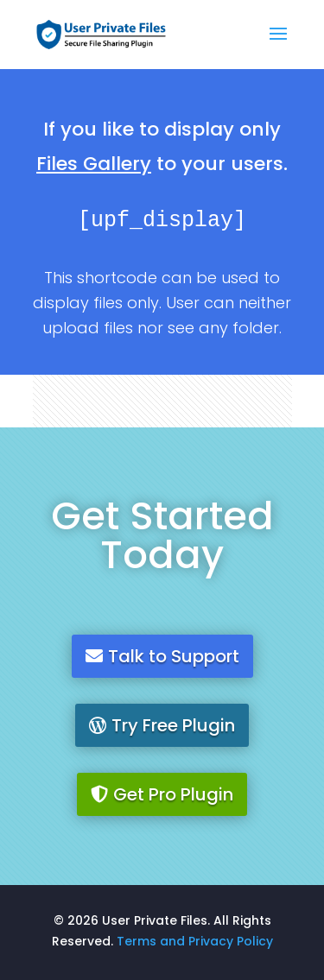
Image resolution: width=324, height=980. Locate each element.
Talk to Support (174, 656)
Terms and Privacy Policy (195, 941)
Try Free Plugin (173, 725)
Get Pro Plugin (173, 794)
